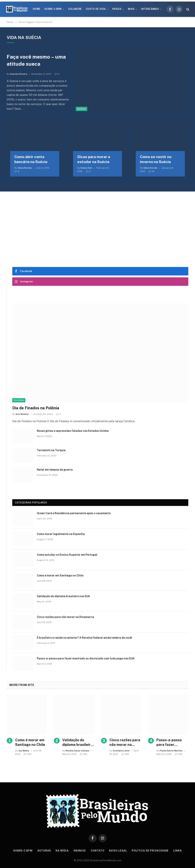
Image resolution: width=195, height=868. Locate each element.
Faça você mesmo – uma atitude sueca (36, 60)
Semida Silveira (19, 74)
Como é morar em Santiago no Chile (60, 575)
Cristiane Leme (121, 751)
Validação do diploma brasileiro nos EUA (63, 596)
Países (117, 9)
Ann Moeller (22, 414)
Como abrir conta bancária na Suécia (31, 159)
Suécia (81, 109)
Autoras (44, 851)
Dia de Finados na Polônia (36, 408)
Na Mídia (62, 851)
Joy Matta (24, 751)
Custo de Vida (96, 9)
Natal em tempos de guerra (55, 470)
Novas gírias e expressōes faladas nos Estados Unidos (73, 431)
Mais (131, 9)
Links (178, 851)
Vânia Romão (25, 168)
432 (28, 754)
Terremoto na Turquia (51, 450)
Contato (97, 851)
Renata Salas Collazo (77, 751)
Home (37, 9)
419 (84, 754)
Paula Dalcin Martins (171, 751)
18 (151, 171)
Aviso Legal (118, 851)
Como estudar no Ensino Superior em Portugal (67, 555)
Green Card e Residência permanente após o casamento (74, 513)
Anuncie (80, 851)
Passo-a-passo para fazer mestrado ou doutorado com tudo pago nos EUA (86, 658)
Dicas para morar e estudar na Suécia (94, 159)
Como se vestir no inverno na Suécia (156, 159)
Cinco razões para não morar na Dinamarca (65, 617)
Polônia (19, 400)
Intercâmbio (150, 9)
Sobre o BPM (53, 9)
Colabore (75, 9)
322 (125, 754)
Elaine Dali (86, 168)
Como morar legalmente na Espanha (61, 534)
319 (179, 754)
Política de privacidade (150, 851)
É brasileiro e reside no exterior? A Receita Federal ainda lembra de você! (84, 638)
